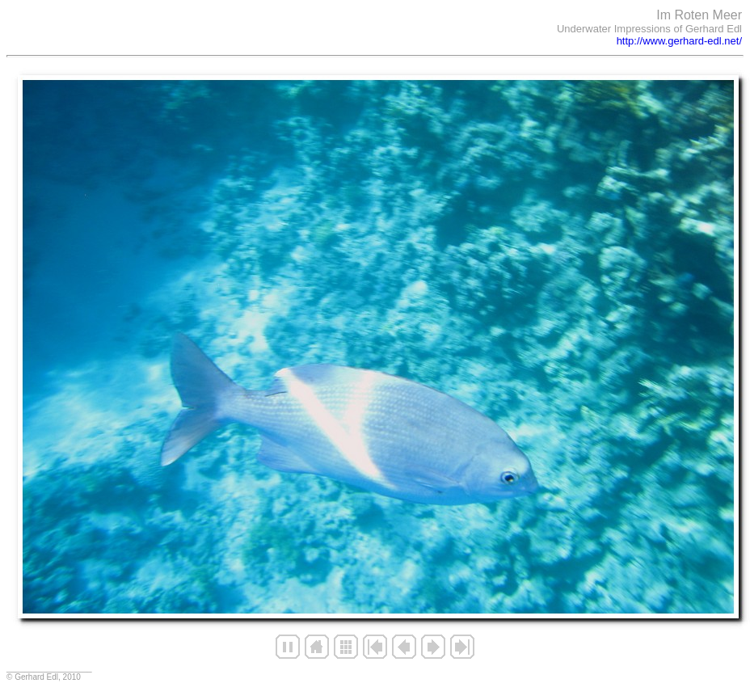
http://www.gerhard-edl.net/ (679, 41)
